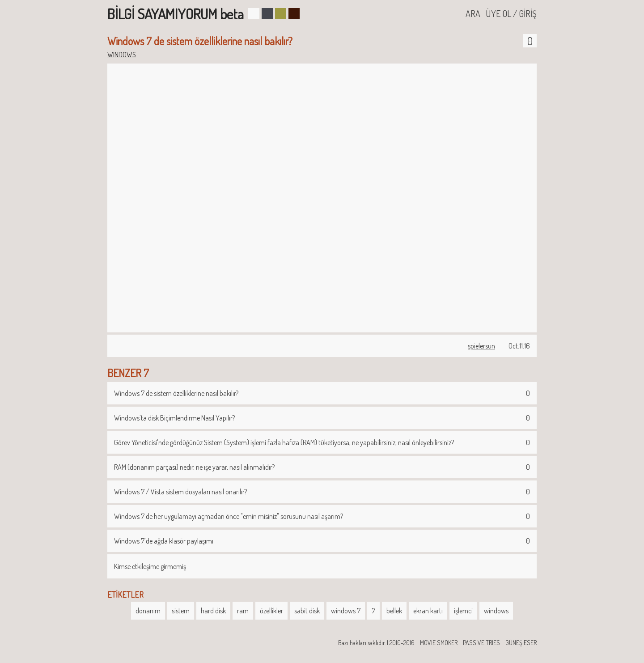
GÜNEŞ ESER (521, 643)
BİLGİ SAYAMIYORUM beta (176, 14)
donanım (148, 611)
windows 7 (346, 611)
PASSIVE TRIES (481, 643)
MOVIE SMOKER (439, 643)
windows (496, 611)
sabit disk (307, 611)
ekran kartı (428, 611)
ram (243, 611)
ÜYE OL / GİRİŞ (511, 13)
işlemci (463, 611)
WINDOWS (122, 55)
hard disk (213, 611)
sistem (181, 611)
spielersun (481, 346)
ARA (473, 13)
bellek (394, 611)
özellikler (271, 611)
